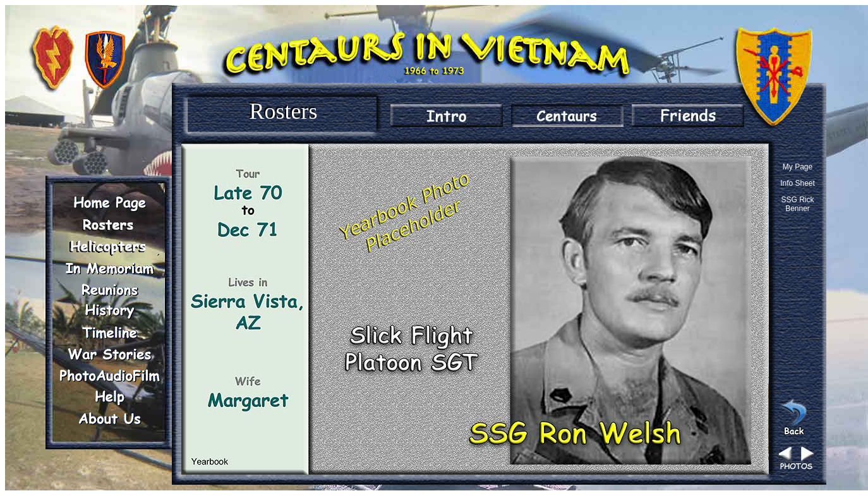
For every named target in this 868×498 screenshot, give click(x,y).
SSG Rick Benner (797, 204)
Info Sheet (798, 183)
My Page (798, 167)
